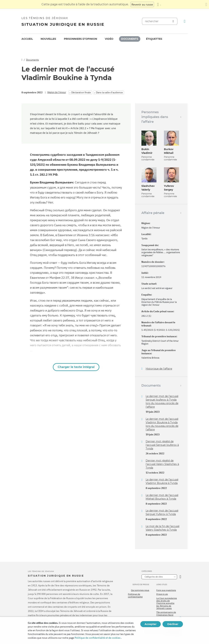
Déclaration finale (81, 92)
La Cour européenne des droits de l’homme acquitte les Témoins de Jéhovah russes (167, 603)
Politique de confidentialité (135, 595)
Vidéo (109, 39)
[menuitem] (27, 39)
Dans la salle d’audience (109, 92)
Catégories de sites (154, 577)
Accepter (151, 624)
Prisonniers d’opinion (80, 39)
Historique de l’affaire (159, 369)
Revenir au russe (142, 4)
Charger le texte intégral (76, 367)
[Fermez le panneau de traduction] (206, 4)
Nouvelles (48, 39)
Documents (130, 39)
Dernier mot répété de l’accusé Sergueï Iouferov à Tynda (162, 445)
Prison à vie (162, 594)
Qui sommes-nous (140, 590)
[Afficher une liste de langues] (159, 4)
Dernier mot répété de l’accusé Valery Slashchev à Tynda (162, 464)
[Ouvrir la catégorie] (180, 577)
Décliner (173, 624)
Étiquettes (154, 39)
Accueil (27, 39)
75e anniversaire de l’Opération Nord (166, 613)
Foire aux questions (166, 590)
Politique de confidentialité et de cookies (98, 638)
